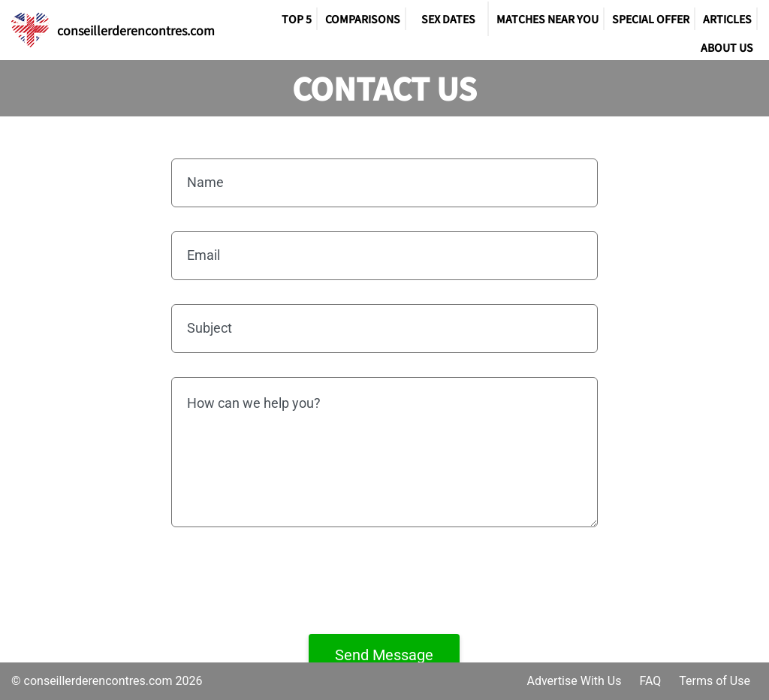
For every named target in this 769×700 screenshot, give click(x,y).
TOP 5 (297, 19)
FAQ (650, 681)
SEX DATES (448, 19)
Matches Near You (547, 19)
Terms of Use (715, 681)
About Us (727, 47)
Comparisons (363, 19)
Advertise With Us (574, 681)
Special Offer (651, 19)
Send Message (384, 655)
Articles (727, 19)
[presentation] (384, 581)
